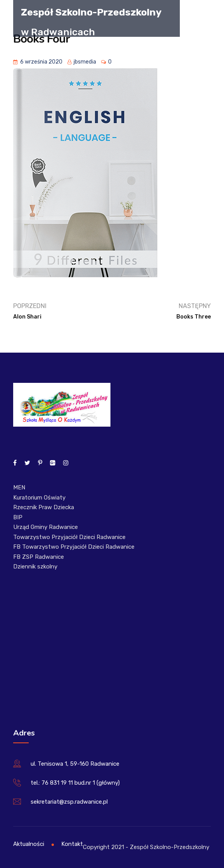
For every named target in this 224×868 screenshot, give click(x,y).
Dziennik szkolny (35, 567)
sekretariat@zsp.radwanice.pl (69, 802)
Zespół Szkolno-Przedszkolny (91, 12)
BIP (18, 517)
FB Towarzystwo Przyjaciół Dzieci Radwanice (74, 547)
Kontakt (72, 844)
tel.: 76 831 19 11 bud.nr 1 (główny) (75, 783)
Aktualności (29, 844)
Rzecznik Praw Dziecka (44, 507)
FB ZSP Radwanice (39, 557)
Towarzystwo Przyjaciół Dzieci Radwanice (69, 537)
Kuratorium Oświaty (39, 498)
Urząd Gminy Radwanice (46, 527)
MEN (19, 487)
